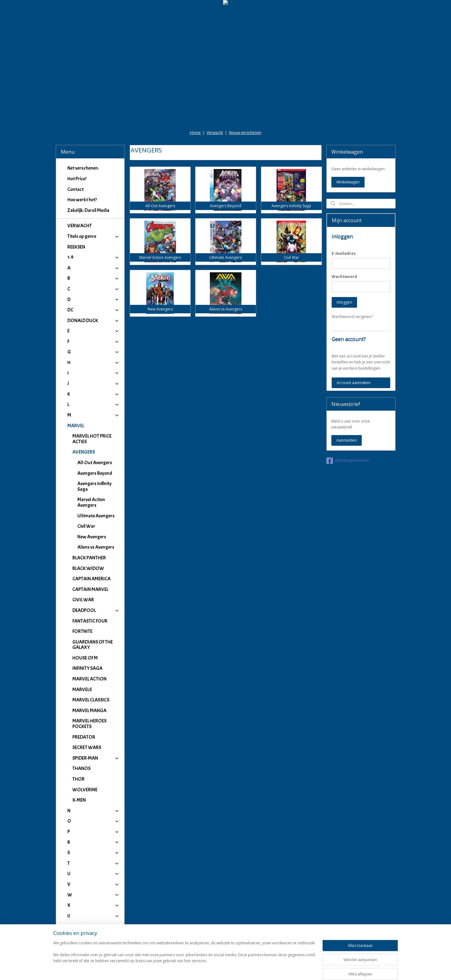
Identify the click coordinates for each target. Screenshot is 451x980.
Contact (75, 189)
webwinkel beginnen (243, 969)
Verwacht (215, 133)
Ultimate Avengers (96, 516)
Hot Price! (77, 179)
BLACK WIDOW (88, 568)
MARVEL (93, 426)
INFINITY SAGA (87, 668)
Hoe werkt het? (82, 200)
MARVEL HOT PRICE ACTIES (92, 439)
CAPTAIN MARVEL (90, 589)
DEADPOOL (96, 610)
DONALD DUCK (93, 321)
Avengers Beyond (95, 473)
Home (195, 133)
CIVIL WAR (83, 600)
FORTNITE (82, 631)
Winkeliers (93, 942)
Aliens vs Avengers (96, 547)
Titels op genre (93, 236)
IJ (93, 916)
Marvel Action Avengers (91, 502)
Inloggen (344, 302)
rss (219, 969)
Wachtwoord (344, 277)
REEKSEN (76, 247)
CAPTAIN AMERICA (91, 579)
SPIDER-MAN (96, 758)
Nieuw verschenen (245, 133)
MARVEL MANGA (89, 711)
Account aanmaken (354, 383)
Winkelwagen (348, 182)
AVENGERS (96, 452)
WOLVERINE (85, 790)
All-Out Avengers (95, 463)
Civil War (86, 526)
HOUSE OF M (85, 658)
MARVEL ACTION (89, 679)
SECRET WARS (87, 747)
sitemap (206, 969)
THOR (78, 779)
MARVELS (82, 690)
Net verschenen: (83, 168)
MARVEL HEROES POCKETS (89, 724)
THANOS (81, 768)
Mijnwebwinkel (298, 969)
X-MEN (79, 800)
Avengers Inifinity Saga (94, 486)
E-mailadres (344, 253)
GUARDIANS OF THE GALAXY (93, 645)
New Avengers (92, 537)
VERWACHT (80, 226)
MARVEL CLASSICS (91, 700)
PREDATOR (84, 737)
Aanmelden (347, 440)
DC (93, 310)
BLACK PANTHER (89, 558)
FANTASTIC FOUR (90, 621)
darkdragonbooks (348, 461)
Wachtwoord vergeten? (352, 317)
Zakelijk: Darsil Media (88, 210)
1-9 (93, 257)
